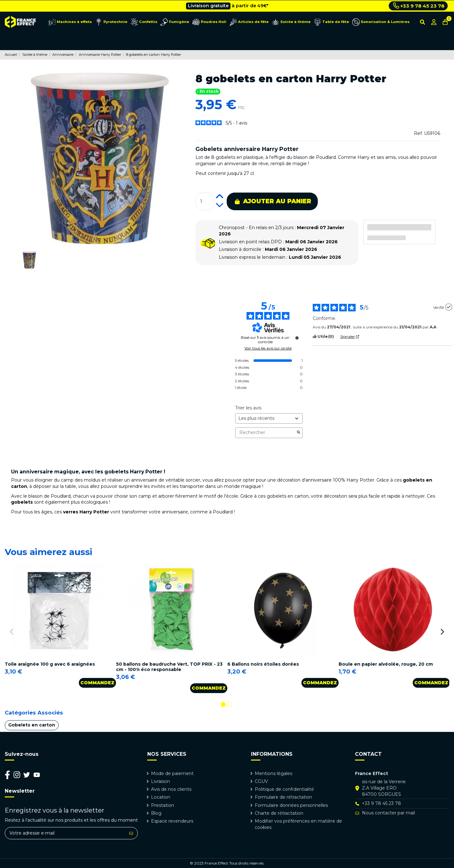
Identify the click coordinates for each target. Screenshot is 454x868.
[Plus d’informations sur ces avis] (297, 338)
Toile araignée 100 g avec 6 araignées (50, 664)
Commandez (97, 683)
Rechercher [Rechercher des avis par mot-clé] (266, 433)
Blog (156, 813)
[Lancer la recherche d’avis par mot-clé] (299, 433)
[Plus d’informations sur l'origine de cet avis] (449, 307)
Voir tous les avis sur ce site (268, 348)
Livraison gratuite (208, 6)
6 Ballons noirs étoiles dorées (263, 664)
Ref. (418, 133)
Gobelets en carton (32, 725)
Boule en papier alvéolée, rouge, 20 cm (386, 664)
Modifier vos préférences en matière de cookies (298, 824)
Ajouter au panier (273, 201)
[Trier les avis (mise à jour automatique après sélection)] (269, 418)
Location (161, 797)
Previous (12, 631)
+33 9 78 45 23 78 (419, 6)
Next (442, 631)
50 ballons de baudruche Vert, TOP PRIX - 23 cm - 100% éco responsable (169, 667)
